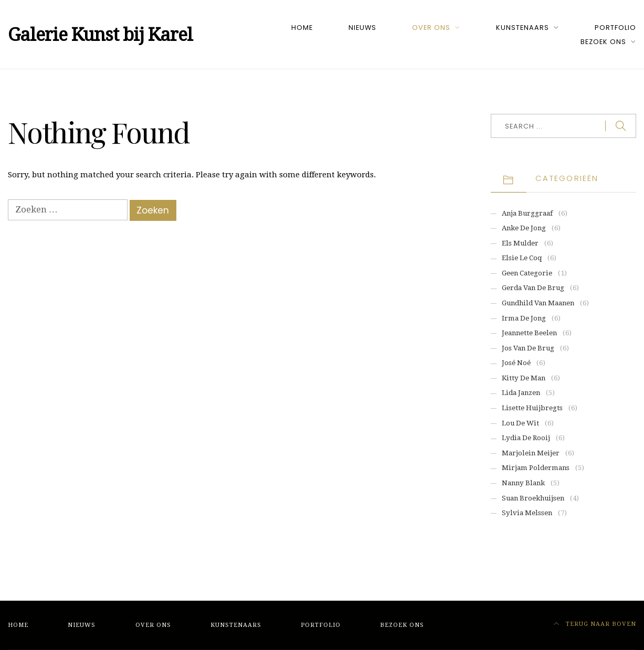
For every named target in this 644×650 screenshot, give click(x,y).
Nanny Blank (523, 483)
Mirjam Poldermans (536, 468)
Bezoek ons (603, 42)
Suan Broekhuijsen (533, 498)
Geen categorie (527, 273)
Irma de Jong (524, 318)
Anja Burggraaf (527, 213)
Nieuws (362, 28)
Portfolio (615, 28)
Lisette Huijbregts (532, 408)
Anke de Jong (524, 228)
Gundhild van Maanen (538, 303)
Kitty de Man (524, 378)
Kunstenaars (522, 28)
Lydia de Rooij (526, 438)
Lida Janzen (521, 393)
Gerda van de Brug (533, 288)
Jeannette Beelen (529, 333)
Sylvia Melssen (527, 513)
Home (302, 28)
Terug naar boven (595, 624)
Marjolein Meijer (531, 453)
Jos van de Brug (528, 348)
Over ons (431, 28)
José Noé (516, 363)
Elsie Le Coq (522, 258)
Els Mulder (520, 243)
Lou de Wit (520, 423)
